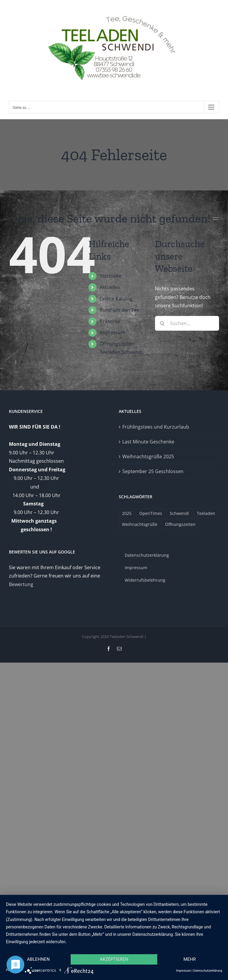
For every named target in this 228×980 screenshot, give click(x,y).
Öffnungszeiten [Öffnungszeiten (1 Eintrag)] (180, 524)
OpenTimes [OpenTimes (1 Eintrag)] (151, 513)
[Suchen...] (187, 323)
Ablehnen (38, 959)
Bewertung (21, 584)
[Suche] (162, 323)
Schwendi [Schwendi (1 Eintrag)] (179, 513)
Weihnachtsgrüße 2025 (148, 456)
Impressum (113, 332)
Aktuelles (110, 287)
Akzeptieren (114, 959)
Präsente (110, 321)
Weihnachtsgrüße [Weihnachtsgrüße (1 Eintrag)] (140, 524)
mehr (190, 959)
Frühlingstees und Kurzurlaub (156, 427)
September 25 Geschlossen (153, 471)
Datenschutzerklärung (208, 971)
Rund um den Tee (119, 310)
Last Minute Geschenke (148, 442)
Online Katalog (116, 299)
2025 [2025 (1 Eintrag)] (127, 513)
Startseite (111, 276)
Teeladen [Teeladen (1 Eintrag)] (206, 513)
